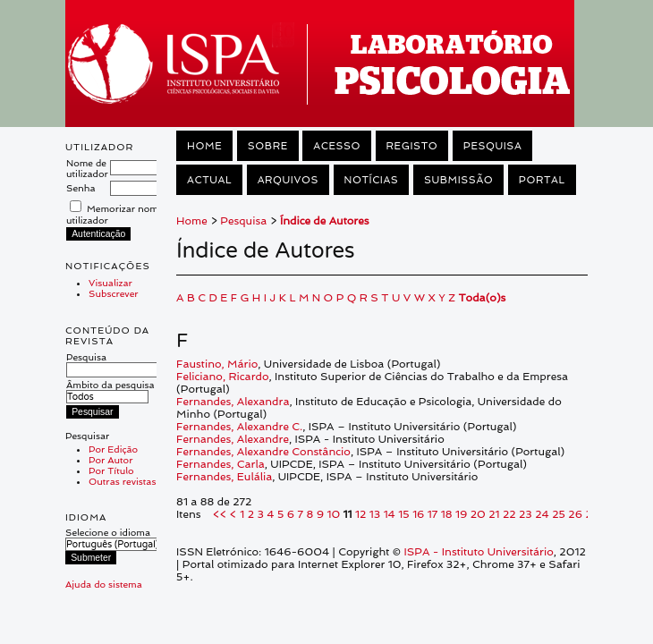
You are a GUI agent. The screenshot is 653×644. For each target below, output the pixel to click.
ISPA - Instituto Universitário (479, 552)
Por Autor (110, 460)
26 (575, 514)
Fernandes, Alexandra (233, 402)
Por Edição (113, 449)
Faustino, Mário (217, 364)
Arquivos (288, 180)
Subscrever (114, 293)
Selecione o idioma (108, 532)
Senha (81, 188)
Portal (542, 180)
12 (360, 514)
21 (494, 514)
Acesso (337, 146)
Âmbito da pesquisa (110, 390)
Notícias (372, 180)
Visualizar (110, 283)
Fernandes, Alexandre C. (239, 427)
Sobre (268, 146)
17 (433, 514)
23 (526, 514)
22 (509, 514)
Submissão (458, 180)
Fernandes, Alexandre (233, 439)
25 (559, 514)
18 (447, 514)
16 (418, 514)
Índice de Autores (325, 221)
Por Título (111, 470)
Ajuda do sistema (104, 584)
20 (478, 514)
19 (461, 514)
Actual (209, 180)
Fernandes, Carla (220, 464)
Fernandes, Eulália (224, 477)
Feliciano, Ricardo (223, 377)
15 (403, 514)
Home (204, 146)
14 (390, 514)
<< (220, 514)
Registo (412, 146)
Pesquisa (114, 363)
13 (375, 514)
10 (333, 514)
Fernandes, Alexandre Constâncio (263, 452)
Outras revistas (122, 481)
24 (542, 514)
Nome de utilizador (87, 168)
